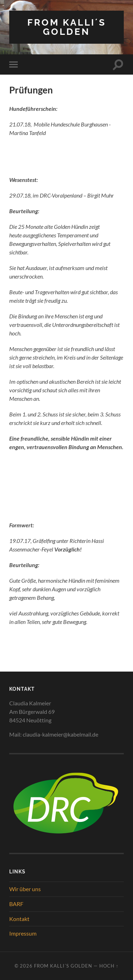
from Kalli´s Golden (67, 27)
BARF (16, 904)
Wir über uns (25, 889)
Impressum (23, 933)
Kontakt (19, 919)
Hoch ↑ (109, 966)
